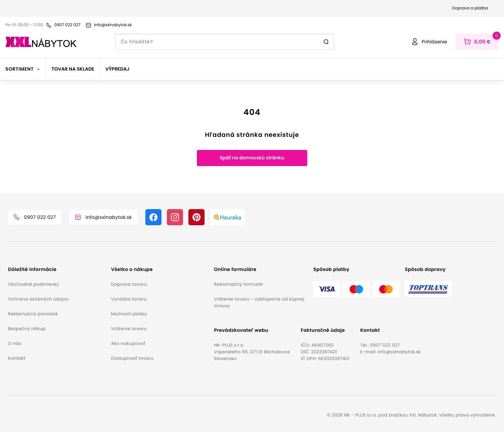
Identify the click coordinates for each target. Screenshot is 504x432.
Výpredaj (117, 69)
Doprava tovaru (129, 284)
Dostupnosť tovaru (132, 358)
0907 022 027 (385, 345)
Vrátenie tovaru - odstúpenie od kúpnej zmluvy (259, 302)
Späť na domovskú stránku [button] (252, 158)
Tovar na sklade (73, 69)
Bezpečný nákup (27, 329)
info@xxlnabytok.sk (399, 352)
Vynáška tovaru (129, 299)
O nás (15, 343)
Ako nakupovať (128, 343)
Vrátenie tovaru (129, 329)
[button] (57, 269)
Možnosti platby (129, 314)
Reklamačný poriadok (33, 314)
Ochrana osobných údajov (39, 299)
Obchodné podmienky (33, 284)
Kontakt (17, 358)
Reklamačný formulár (239, 284)
